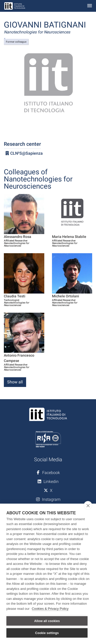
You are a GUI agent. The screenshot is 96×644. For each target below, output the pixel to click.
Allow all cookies (47, 621)
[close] (88, 505)
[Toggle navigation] (90, 6)
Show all (15, 382)
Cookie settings (47, 633)
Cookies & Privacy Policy (50, 609)
